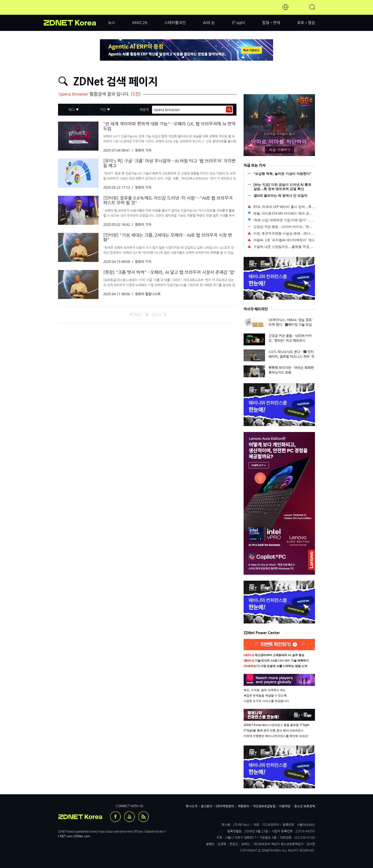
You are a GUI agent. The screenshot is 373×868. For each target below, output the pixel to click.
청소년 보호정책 (304, 806)
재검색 (144, 110)
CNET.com (65, 836)
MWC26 (140, 23)
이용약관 (285, 806)
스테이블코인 (175, 23)
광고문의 (206, 806)
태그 (72, 110)
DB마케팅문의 (225, 806)
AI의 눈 (209, 23)
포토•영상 (306, 23)
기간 (103, 110)
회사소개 (191, 806)
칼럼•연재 (271, 23)
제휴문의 (243, 806)
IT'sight (238, 23)
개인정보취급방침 (264, 806)
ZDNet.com (82, 836)
